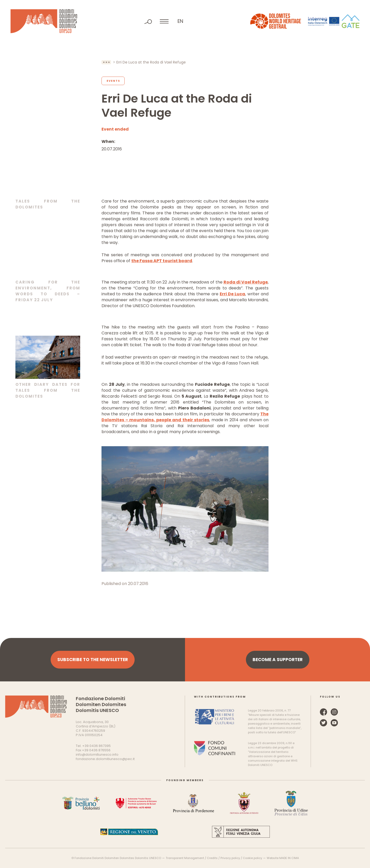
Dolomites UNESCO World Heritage (44, 21)
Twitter (323, 723)
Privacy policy (230, 858)
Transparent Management (185, 858)
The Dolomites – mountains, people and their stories (185, 417)
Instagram (334, 712)
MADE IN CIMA (289, 858)
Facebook (323, 712)
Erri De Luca (233, 294)
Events (113, 81)
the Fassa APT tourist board (162, 261)
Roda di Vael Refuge (246, 282)
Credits (212, 858)
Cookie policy (252, 858)
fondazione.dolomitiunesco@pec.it (105, 759)
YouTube (334, 723)
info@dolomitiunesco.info (97, 755)
